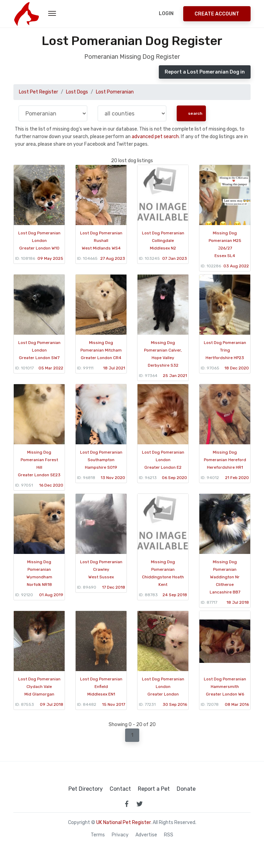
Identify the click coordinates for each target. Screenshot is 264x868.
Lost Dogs (77, 92)
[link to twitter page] (140, 804)
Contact (120, 789)
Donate (186, 789)
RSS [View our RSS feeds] (169, 835)
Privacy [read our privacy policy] (120, 835)
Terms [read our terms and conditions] (98, 835)
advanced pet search (155, 137)
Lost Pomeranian (115, 92)
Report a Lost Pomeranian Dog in (205, 72)
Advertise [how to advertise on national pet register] (146, 835)
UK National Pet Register (123, 822)
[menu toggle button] (52, 14)
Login (166, 14)
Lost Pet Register (38, 92)
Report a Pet (154, 789)
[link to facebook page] (126, 804)
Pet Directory (86, 789)
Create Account (217, 14)
